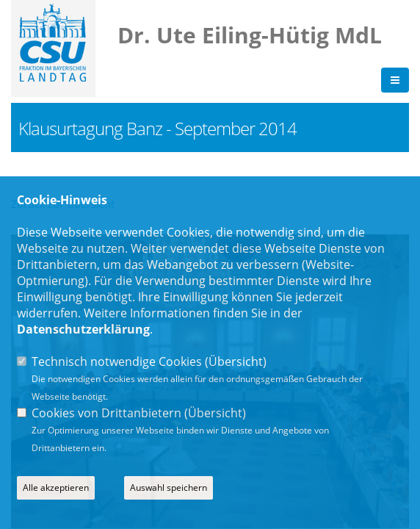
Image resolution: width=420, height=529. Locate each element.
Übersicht (236, 361)
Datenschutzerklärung (83, 329)
